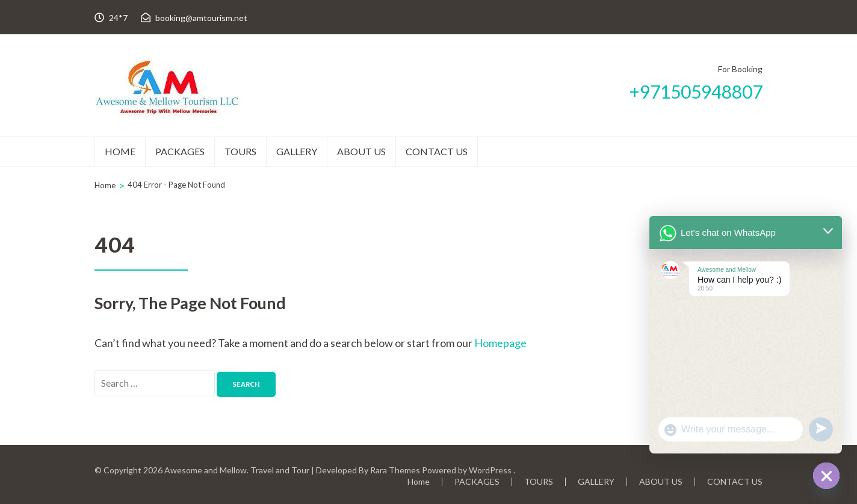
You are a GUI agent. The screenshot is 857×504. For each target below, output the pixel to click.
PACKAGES (180, 151)
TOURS (240, 151)
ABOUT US (361, 151)
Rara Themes (395, 470)
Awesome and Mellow (206, 470)
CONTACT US (437, 151)
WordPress (490, 470)
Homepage (500, 343)
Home (120, 151)
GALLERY (297, 151)
